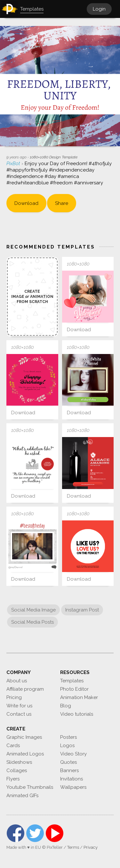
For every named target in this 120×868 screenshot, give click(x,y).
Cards (13, 746)
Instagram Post (82, 610)
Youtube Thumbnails (30, 787)
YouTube (55, 833)
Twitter (35, 833)
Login (99, 9)
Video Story (73, 754)
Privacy (91, 847)
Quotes (68, 762)
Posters (68, 737)
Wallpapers (73, 787)
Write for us (19, 706)
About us (17, 681)
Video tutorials (77, 714)
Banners (69, 771)
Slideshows (19, 762)
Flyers (13, 779)
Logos (67, 746)
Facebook (16, 833)
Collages (17, 771)
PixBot (14, 164)
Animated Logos (25, 754)
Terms (73, 847)
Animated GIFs (22, 796)
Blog (66, 706)
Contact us (19, 714)
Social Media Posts (32, 622)
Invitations (72, 779)
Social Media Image (33, 610)
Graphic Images (24, 737)
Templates (72, 681)
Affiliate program (25, 689)
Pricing (14, 697)
